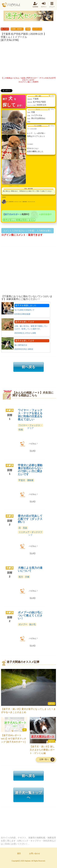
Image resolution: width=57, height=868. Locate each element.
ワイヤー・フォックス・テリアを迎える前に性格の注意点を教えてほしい (30, 415)
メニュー (52, 7)
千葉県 (28, 29)
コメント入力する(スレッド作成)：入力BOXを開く (28, 231)
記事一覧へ (44, 759)
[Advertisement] (29, 58)
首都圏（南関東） (17, 29)
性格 (21, 430)
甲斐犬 (22, 480)
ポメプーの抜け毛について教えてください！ (30, 616)
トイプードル (37, 29)
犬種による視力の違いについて (30, 569)
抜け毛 (32, 624)
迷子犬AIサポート (13, 214)
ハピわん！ (11, 5)
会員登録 (35, 7)
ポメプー (23, 624)
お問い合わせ (35, 854)
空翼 (7, 202)
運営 (19, 854)
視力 (21, 577)
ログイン (44, 7)
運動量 (30, 480)
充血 (25, 528)
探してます (5, 29)
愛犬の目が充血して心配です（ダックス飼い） (30, 519)
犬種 (27, 577)
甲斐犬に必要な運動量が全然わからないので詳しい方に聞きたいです (30, 470)
